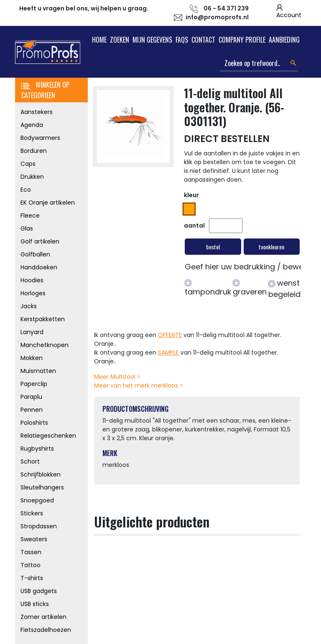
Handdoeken (39, 267)
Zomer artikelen (43, 617)
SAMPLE (168, 352)
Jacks (29, 306)
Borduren (34, 151)
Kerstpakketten (43, 319)
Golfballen (35, 254)
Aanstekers (37, 112)
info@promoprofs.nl (217, 17)
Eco (26, 190)
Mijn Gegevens (152, 40)
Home (99, 40)
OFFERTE (170, 335)
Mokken (32, 358)
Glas (27, 228)
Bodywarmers (40, 138)
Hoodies (32, 280)
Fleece (30, 216)
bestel (213, 247)
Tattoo (31, 565)
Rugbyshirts (37, 449)
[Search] (259, 63)
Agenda (32, 125)
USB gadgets (39, 591)
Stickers (32, 513)
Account (289, 15)
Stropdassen (39, 526)
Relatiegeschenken (48, 436)
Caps (28, 164)
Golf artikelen (40, 241)
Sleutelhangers (42, 487)
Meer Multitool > (117, 377)
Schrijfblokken (41, 474)
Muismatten (38, 371)
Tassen (31, 552)
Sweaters (34, 539)
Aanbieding (284, 40)
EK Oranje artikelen (48, 203)
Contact (203, 40)
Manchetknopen (45, 345)
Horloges (33, 293)
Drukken (32, 177)
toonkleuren (271, 247)
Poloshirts (34, 423)
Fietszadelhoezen (46, 630)
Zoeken (120, 40)
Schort (30, 461)
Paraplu (31, 397)
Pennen (32, 410)
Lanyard (32, 332)
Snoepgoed (37, 500)
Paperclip (34, 384)
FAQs (182, 40)
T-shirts (32, 578)
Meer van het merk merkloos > (139, 385)
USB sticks (35, 604)
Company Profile (242, 40)
